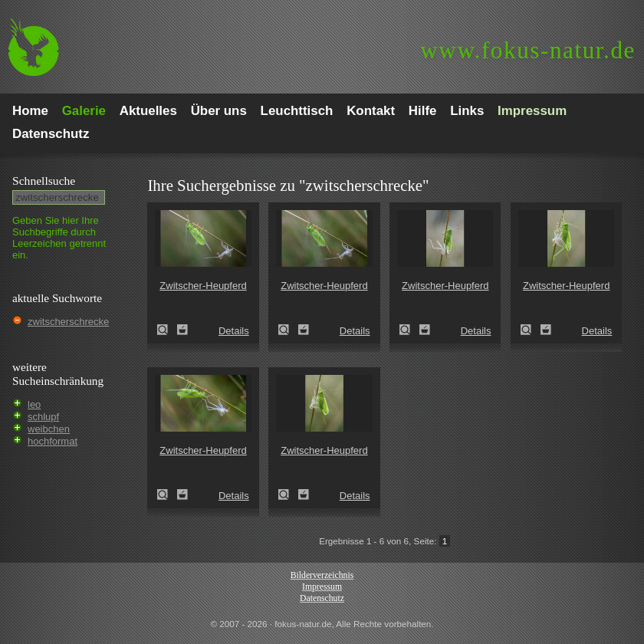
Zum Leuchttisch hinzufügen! (182, 330)
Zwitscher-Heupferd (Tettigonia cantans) (167, 330)
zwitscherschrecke (68, 322)
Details (234, 331)
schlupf (43, 417)
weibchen (49, 429)
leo (34, 404)
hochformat (53, 441)
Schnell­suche (44, 181)
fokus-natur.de (528, 50)
